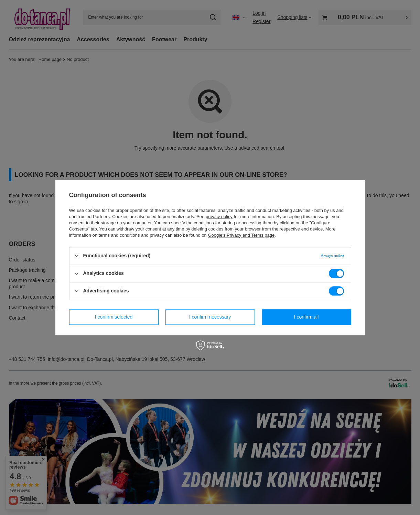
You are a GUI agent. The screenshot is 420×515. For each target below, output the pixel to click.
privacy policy (219, 217)
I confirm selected (114, 317)
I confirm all (306, 317)
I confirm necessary (210, 317)
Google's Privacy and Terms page (241, 235)
